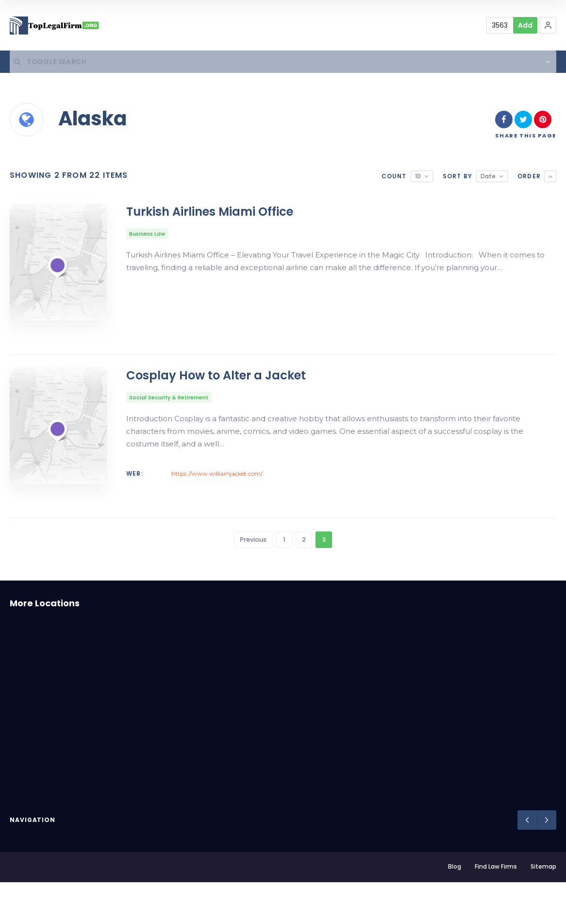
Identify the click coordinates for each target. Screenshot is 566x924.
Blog (455, 908)
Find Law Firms (496, 908)
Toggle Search (46, 63)
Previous (253, 581)
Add (525, 25)
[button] (548, 25)
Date (488, 179)
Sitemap (543, 908)
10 (418, 179)
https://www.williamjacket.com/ (217, 496)
